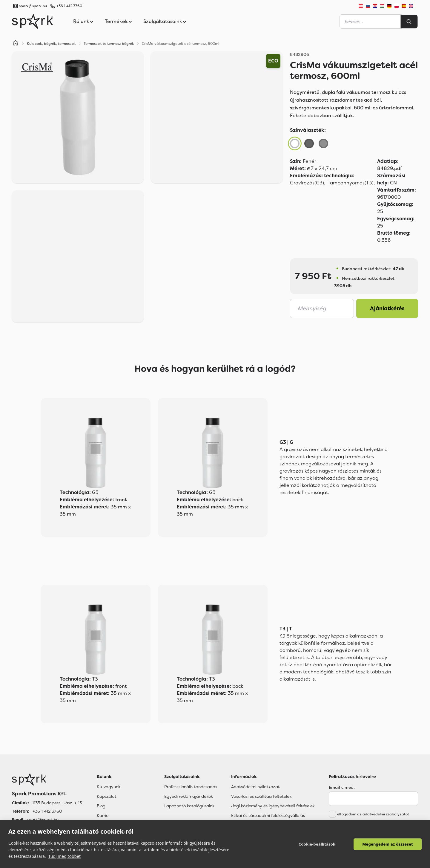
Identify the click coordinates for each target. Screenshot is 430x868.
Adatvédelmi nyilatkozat (255, 787)
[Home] (16, 44)
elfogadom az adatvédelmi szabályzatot (373, 814)
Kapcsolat (107, 796)
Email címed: (342, 787)
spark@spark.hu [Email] (43, 820)
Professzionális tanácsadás (191, 787)
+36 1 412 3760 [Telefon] (47, 811)
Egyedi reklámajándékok (189, 796)
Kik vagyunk (109, 787)
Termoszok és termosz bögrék (109, 44)
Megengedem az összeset (388, 844)
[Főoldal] (47, 780)
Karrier (103, 815)
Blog (101, 806)
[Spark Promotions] (33, 22)
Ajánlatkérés (387, 308)
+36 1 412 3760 (69, 6)
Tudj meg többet (65, 856)
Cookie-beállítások (317, 844)
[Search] (409, 22)
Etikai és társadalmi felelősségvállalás (268, 815)
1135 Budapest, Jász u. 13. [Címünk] (57, 803)
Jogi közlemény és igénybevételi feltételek (273, 806)
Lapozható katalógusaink (189, 806)
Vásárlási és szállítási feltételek (261, 796)
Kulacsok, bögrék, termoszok (51, 44)
